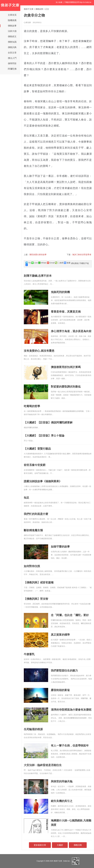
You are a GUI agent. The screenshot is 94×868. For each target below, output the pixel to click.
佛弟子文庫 (29, 9)
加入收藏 (59, 2)
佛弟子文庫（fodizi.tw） (62, 861)
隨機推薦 (12, 20)
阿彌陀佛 (12, 69)
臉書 (67, 263)
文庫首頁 (12, 15)
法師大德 (12, 31)
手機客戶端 (84, 263)
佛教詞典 (12, 47)
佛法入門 (12, 58)
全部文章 (12, 53)
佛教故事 (12, 26)
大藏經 (60, 845)
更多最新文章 (40, 845)
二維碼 (59, 263)
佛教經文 (12, 36)
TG (28, 263)
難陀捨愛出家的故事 (38, 255)
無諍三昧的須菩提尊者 (82, 255)
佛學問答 (12, 63)
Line (34, 263)
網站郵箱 (75, 263)
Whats (42, 263)
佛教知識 (12, 42)
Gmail (51, 263)
